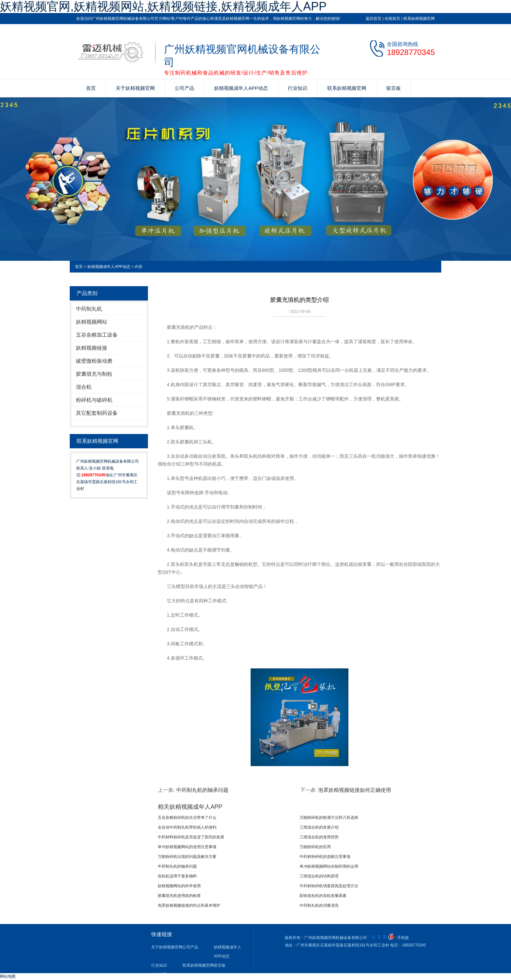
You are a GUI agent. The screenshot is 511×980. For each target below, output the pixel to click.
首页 (91, 88)
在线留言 (392, 19)
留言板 (394, 88)
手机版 (403, 938)
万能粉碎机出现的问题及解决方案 (187, 857)
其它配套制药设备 (97, 413)
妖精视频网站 (92, 322)
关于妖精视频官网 (135, 88)
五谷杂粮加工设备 (97, 335)
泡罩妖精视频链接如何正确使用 (355, 790)
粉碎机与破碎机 (94, 400)
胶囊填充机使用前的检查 (179, 896)
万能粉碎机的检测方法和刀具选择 (329, 818)
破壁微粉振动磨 (94, 361)
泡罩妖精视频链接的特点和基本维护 (189, 905)
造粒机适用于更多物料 (177, 876)
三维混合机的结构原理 (319, 876)
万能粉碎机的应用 (315, 847)
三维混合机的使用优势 (319, 837)
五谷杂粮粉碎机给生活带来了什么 (187, 818)
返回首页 (373, 19)
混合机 (84, 387)
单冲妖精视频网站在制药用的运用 (329, 866)
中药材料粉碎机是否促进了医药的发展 (191, 837)
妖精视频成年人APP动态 (241, 88)
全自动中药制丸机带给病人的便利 (187, 827)
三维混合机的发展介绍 (319, 827)
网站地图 (8, 976)
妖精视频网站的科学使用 (179, 886)
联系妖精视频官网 (419, 19)
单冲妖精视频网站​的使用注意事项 (187, 847)
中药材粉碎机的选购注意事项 (325, 857)
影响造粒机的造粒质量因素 (323, 896)
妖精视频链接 (92, 348)
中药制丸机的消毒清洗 (319, 905)
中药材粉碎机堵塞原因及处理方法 (329, 886)
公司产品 (184, 88)
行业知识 (298, 88)
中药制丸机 (89, 309)
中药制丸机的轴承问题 (202, 790)
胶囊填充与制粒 (94, 374)
